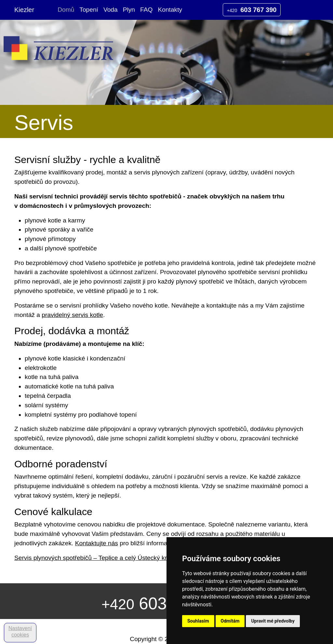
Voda (111, 10)
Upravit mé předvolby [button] (273, 621)
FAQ (146, 10)
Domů (66, 10)
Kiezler (24, 10)
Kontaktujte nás (97, 543)
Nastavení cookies (20, 631)
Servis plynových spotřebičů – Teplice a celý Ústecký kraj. (94, 558)
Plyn (129, 10)
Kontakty (170, 10)
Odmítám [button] (230, 621)
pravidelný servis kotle (72, 315)
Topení (89, 10)
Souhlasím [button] (198, 621)
